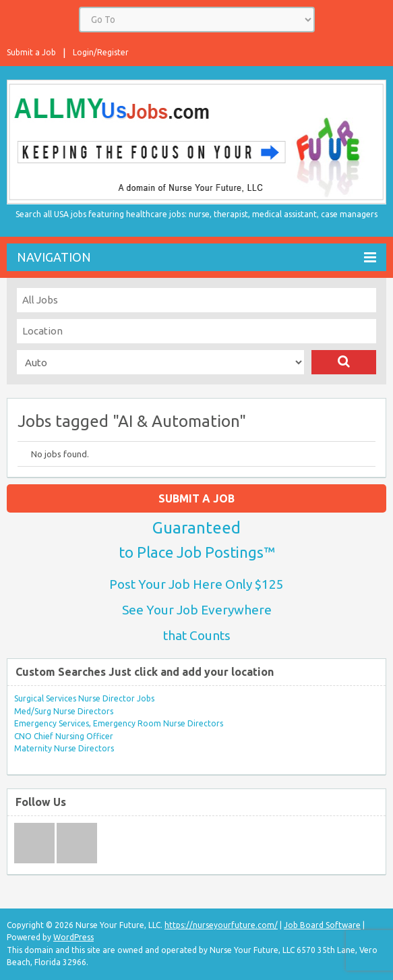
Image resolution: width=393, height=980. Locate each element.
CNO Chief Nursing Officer (64, 736)
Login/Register (101, 52)
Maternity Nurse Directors (64, 748)
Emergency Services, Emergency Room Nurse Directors (119, 723)
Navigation (196, 257)
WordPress (73, 937)
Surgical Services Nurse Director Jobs (84, 698)
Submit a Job (31, 52)
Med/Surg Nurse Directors (64, 711)
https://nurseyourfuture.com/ (221, 925)
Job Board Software (322, 925)
